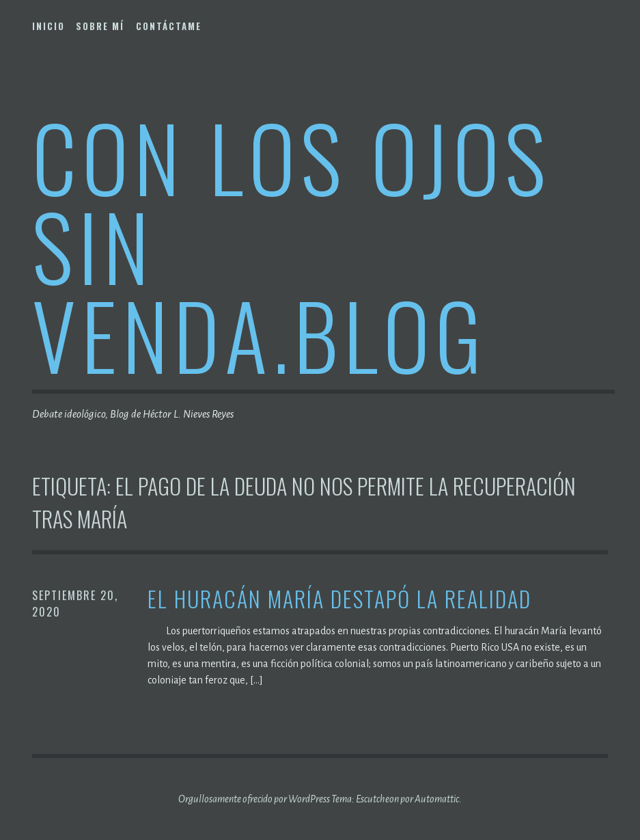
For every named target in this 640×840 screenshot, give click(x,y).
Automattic (437, 799)
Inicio (48, 26)
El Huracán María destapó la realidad (339, 599)
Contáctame (169, 26)
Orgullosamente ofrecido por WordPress (254, 799)
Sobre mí (100, 26)
